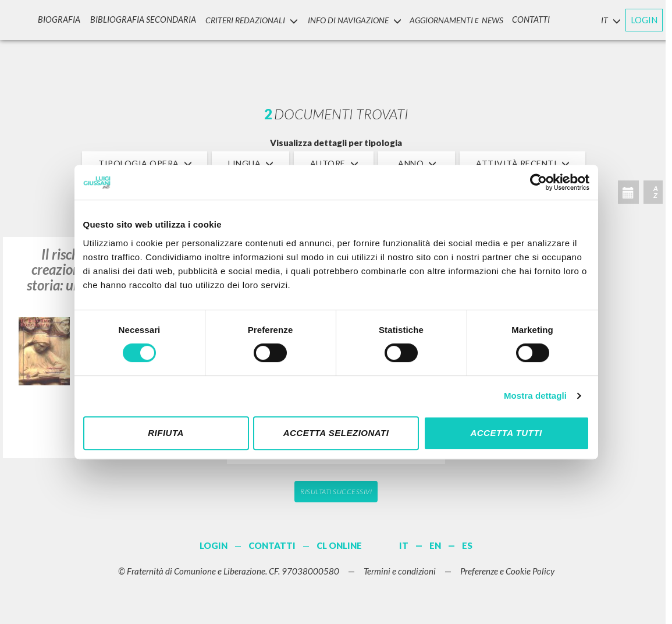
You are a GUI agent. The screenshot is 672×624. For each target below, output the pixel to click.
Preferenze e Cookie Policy (507, 571)
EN (435, 545)
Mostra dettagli (535, 396)
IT (404, 545)
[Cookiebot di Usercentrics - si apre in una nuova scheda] (538, 182)
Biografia (62, 19)
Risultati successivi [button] (336, 492)
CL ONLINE (339, 545)
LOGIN (644, 19)
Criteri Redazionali (247, 19)
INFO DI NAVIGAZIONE (349, 19)
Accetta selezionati (336, 433)
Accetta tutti (506, 433)
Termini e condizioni (400, 571)
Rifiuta (166, 433)
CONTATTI (527, 19)
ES (467, 545)
